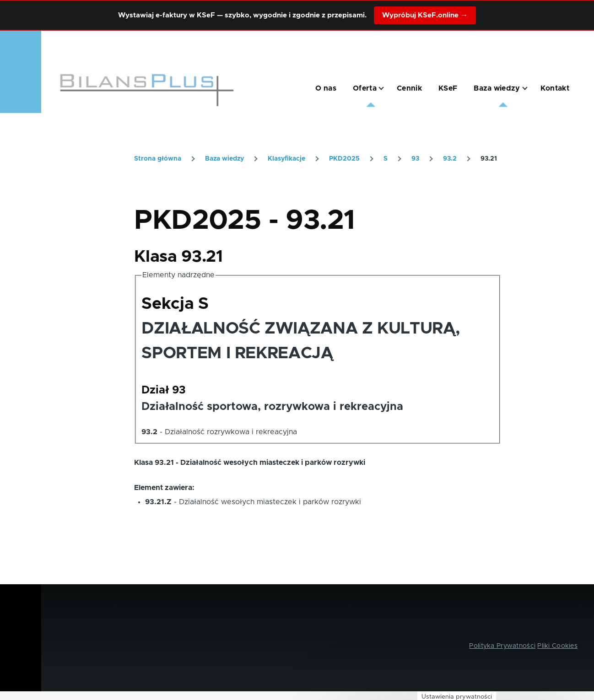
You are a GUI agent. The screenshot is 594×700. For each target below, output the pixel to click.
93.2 (450, 159)
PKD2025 (344, 159)
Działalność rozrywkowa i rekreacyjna (231, 432)
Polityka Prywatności (502, 646)
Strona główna (158, 159)
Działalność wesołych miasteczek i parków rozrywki (270, 502)
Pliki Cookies (557, 646)
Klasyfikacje (286, 159)
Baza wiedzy (224, 159)
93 (415, 159)
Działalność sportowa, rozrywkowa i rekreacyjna (272, 407)
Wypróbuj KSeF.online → (425, 15)
